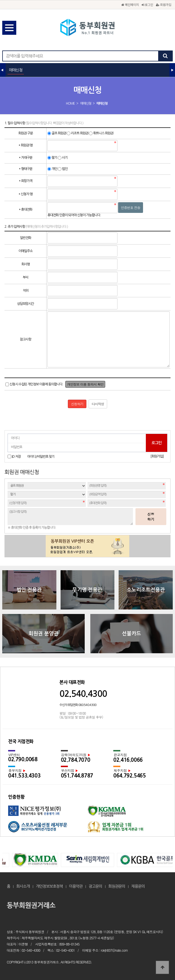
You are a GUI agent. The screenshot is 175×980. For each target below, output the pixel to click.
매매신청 (86, 103)
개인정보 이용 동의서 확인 (85, 384)
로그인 (147, 4)
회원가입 (164, 4)
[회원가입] (157, 456)
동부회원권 (87, 28)
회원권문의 (117, 886)
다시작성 (98, 404)
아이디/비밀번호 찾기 (41, 457)
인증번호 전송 (131, 207)
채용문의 (138, 886)
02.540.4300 (83, 694)
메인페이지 (130, 4)
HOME (70, 103)
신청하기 (151, 517)
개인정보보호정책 (49, 886)
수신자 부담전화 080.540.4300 (78, 705)
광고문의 (95, 886)
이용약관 (76, 886)
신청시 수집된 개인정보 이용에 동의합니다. (36, 384)
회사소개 (23, 886)
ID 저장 (16, 456)
